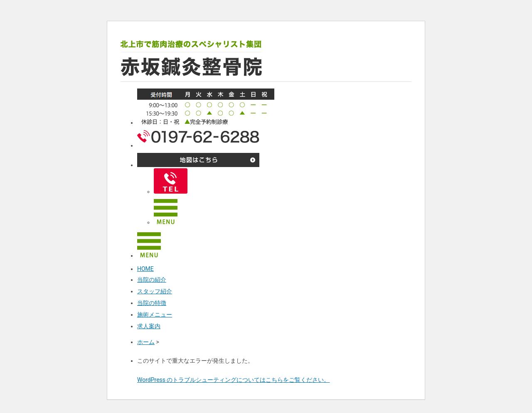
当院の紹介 (152, 280)
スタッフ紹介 (155, 291)
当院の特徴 (152, 303)
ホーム (146, 342)
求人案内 (149, 326)
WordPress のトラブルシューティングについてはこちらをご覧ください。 (234, 380)
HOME (145, 269)
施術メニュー (155, 315)
